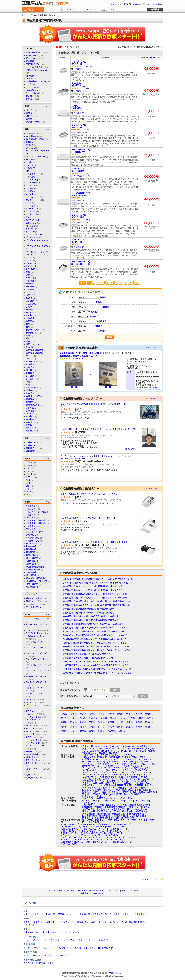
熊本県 (83, 731)
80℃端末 (30, 148)
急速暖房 (30, 321)
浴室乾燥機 (31, 564)
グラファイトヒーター (38, 705)
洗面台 (58, 940)
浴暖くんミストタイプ (38, 763)
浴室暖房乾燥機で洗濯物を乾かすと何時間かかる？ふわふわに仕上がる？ (97, 646)
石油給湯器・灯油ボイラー (121, 914)
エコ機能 (30, 191)
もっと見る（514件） (154, 348)
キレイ (29, 203)
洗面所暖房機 (32, 558)
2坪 (28, 486)
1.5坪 (29, 480)
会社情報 (85, 893)
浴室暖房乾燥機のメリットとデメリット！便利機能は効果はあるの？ (92, 586)
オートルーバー (33, 197)
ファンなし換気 (32, 535)
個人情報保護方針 (97, 891)
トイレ (26, 940)
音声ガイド (31, 422)
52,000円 (151, 69)
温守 (32, 775)
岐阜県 (64, 722)
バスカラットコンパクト (71, 837)
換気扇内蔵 (31, 546)
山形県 (111, 714)
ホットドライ (35, 731)
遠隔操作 (30, 419)
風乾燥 (29, 425)
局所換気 (30, 313)
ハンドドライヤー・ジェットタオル (77, 940)
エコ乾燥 (30, 185)
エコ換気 (30, 188)
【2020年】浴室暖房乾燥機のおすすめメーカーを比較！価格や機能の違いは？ (98, 579)
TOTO (29, 79)
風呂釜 (61, 914)
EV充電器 (41, 963)
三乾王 (32, 752)
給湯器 (27, 914)
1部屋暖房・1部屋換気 (36, 512)
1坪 (28, 468)
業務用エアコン (65, 948)
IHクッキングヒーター (66, 922)
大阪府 (120, 722)
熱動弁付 (30, 390)
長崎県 (73, 731)
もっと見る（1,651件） (153, 489)
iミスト (34, 700)
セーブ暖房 (31, 226)
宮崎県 (102, 731)
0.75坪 (29, 463)
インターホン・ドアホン (33, 955)
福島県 (120, 714)
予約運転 (30, 287)
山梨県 (141, 718)
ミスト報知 (31, 269)
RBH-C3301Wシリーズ (94, 827)
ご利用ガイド (137, 4)
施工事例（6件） (80, 247)
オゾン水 (30, 194)
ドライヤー (30, 229)
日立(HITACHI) (33, 58)
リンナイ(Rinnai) (33, 93)
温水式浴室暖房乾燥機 (36, 578)
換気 (28, 324)
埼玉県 (64, 718)
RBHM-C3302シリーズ (117, 831)
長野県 (150, 718)
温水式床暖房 (89, 948)
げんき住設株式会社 (69, 429)
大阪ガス (30, 90)
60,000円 (151, 177)
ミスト (29, 258)
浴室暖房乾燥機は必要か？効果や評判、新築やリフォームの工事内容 (94, 624)
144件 (87, 130)
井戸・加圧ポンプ (101, 940)
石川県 (122, 718)
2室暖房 (30, 142)
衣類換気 (30, 414)
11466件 (88, 173)
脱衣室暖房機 (32, 584)
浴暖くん (33, 757)
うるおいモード (32, 168)
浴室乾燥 (30, 365)
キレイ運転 (31, 206)
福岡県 (148, 727)
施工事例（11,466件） (82, 176)
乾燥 (28, 272)
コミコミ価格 (150, 58)
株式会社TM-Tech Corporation (75, 456)
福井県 (132, 718)
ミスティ (33, 737)
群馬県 (148, 714)
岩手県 (83, 714)
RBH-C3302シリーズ (39, 659)
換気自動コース (33, 333)
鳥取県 (64, 727)
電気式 (29, 113)
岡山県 (83, 727)
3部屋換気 (31, 526)
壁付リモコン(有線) (34, 598)
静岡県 (73, 722)
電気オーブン (83, 922)
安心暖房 (30, 310)
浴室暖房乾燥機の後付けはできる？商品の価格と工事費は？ (90, 616)
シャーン (30, 217)
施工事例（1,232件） (82, 222)
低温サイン (31, 298)
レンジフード (37, 922)
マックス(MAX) (32, 87)
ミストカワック (35, 740)
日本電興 (30, 61)
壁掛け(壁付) (32, 448)
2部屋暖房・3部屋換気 (36, 523)
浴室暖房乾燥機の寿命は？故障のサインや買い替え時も (88, 609)
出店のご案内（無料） (154, 4)
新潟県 (104, 718)
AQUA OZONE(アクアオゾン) (107, 759)
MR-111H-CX (129, 429)
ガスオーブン (97, 922)
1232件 (88, 220)
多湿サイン (31, 307)
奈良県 (139, 722)
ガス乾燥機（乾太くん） (108, 948)
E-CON (29, 159)
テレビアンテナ (51, 955)
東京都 (83, 718)
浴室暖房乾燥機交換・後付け (94, 404)
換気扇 (78, 948)
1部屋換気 (31, 506)
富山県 (113, 718)
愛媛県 (129, 727)
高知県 (139, 727)
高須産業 (30, 76)
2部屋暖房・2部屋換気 (36, 520)
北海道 (64, 714)
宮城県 (92, 714)
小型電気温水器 (100, 914)
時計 (28, 336)
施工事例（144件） (81, 132)
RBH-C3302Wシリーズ (71, 829)
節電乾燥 (30, 393)
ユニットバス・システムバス (74, 932)
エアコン (27, 948)
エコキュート (72, 914)
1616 (29, 492)
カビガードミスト (33, 200)
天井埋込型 (31, 442)
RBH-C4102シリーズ (39, 671)
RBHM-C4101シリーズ (71, 833)
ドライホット (34, 711)
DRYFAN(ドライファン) (71, 827)
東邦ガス (30, 96)
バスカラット (35, 714)
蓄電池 (51, 963)
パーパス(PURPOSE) (35, 67)
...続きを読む (153, 387)
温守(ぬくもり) (35, 778)
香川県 (120, 727)
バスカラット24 (36, 717)
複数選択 (103, 297)
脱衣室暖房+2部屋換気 (37, 581)
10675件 (88, 66)
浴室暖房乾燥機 (33, 570)
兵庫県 (129, 722)
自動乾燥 (30, 399)
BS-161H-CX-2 (97, 353)
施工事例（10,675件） (82, 69)
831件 (80, 358)
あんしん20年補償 (120, 4)
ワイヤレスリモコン (34, 604)
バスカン (35, 726)
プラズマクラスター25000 (37, 240)
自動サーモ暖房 (33, 396)
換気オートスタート (34, 330)
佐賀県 (64, 731)
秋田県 (102, 714)
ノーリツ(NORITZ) (34, 84)
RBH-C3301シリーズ (39, 648)
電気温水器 (85, 914)
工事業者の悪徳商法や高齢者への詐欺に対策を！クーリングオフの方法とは (97, 669)
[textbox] (118, 10)
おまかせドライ (32, 171)
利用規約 (82, 891)
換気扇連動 (31, 552)
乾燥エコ (30, 278)
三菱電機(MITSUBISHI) (37, 81)
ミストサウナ (31, 263)
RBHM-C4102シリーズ (95, 833)
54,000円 (151, 90)
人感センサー (32, 292)
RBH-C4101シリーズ (39, 665)
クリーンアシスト (33, 209)
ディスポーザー (30, 925)
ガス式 (29, 110)
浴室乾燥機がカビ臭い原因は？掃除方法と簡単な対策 (88, 654)
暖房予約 (30, 347)
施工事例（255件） (81, 91)
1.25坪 (29, 474)
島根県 (73, 727)
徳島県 (111, 727)
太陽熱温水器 (140, 914)
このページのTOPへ (153, 879)
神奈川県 (93, 718)
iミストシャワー (32, 162)
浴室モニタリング (33, 362)
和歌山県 (149, 722)
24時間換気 (32, 133)
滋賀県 (102, 722)
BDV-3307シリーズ (38, 619)
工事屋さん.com (116, 973)
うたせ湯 (30, 165)
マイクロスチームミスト (36, 252)
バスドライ (32, 728)
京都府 (111, 722)
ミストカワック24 (37, 743)
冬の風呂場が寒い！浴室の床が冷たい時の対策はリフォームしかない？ (95, 631)
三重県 (92, 722)
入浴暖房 (30, 301)
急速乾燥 (30, 318)
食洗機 (27, 922)
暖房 (28, 339)
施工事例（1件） (80, 200)
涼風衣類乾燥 (32, 388)
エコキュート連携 (33, 180)
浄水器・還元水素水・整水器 (134, 922)
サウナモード (32, 211)
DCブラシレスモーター (36, 157)
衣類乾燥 (30, 408)
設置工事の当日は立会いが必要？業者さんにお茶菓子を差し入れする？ (95, 661)
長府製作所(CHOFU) (36, 53)
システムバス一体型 (35, 532)
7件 (86, 110)
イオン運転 (31, 177)
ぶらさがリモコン (33, 174)
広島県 (92, 727)
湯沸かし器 (50, 914)
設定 (115, 690)
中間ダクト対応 (33, 538)
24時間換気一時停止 (36, 139)
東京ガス (30, 99)
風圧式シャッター (33, 431)
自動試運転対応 (33, 405)
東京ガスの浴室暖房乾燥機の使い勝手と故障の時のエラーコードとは (95, 639)
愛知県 (83, 722)
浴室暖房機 (31, 572)
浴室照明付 (31, 379)
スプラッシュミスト (34, 220)
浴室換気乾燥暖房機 (35, 567)
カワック (33, 702)
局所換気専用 (32, 544)
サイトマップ (114, 891)
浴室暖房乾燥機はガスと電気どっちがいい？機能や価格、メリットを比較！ (96, 594)
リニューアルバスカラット (102, 840)
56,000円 (151, 111)
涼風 (28, 382)
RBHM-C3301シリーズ (93, 831)
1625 (29, 494)
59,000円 (151, 155)
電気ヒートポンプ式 (34, 122)
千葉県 (73, 718)
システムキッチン (112, 922)
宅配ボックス (65, 955)
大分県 (92, 731)
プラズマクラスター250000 (38, 246)
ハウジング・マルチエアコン (45, 948)
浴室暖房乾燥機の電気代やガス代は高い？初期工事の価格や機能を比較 (96, 601)
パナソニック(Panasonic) (37, 70)
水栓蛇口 (49, 940)
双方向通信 (31, 304)
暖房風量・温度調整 (35, 350)
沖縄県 (122, 731)
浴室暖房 (30, 376)
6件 (86, 244)
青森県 (73, 714)
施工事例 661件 (89, 356)
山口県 (102, 727)
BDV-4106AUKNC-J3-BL (74, 458)
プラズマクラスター (34, 235)
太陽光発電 (29, 963)
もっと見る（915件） (154, 399)
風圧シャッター (32, 428)
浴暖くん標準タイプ (38, 769)
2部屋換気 (31, 515)
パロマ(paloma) (33, 55)
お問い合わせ (98, 893)
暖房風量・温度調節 (35, 353)
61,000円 (151, 267)
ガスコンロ (50, 922)
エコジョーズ (38, 914)
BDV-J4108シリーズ (38, 624)
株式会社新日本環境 (69, 356)
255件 (87, 88)
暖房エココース (33, 344)
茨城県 (129, 714)
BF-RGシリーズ (36, 630)
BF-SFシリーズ (36, 633)
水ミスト (30, 356)
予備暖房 (30, 281)
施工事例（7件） (80, 113)
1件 (86, 154)
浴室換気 (30, 370)
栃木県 (139, 714)
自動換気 (30, 402)
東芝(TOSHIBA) (33, 64)
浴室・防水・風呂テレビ (50, 932)
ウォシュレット (36, 940)
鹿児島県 (112, 731)
